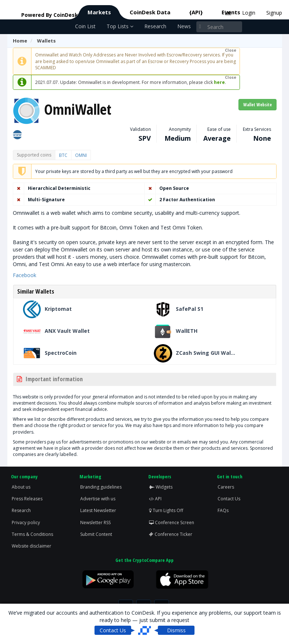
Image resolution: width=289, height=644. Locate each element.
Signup (274, 13)
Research (155, 26)
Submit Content (96, 534)
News (184, 26)
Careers (226, 487)
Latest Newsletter (98, 510)
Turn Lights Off (166, 510)
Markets (99, 12)
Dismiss (176, 630)
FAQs (223, 510)
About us (21, 487)
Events (231, 12)
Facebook (25, 275)
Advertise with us (98, 499)
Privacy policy (26, 522)
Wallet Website (257, 105)
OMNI (81, 155)
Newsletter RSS (95, 522)
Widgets (161, 487)
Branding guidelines (101, 487)
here (219, 82)
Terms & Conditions (32, 534)
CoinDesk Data (150, 12)
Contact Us (229, 499)
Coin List (85, 26)
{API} (196, 12)
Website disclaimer (32, 546)
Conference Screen (172, 522)
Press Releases (27, 499)
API (155, 499)
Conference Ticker (171, 534)
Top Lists (120, 26)
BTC (63, 155)
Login (249, 13)
